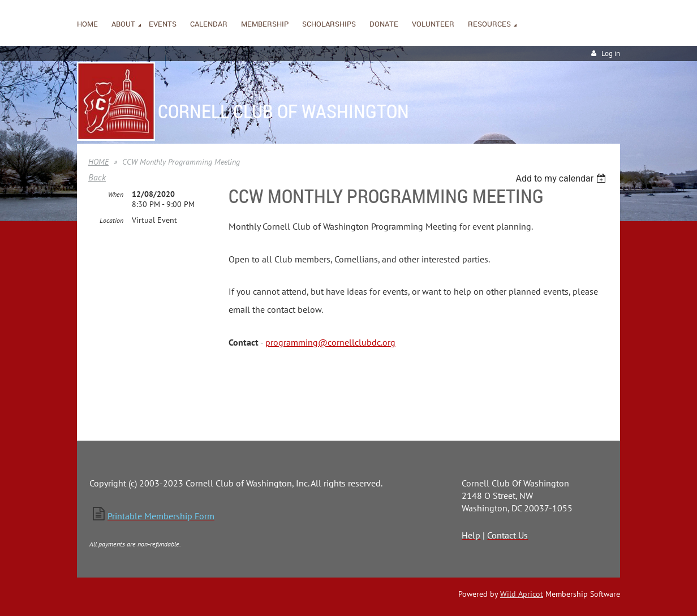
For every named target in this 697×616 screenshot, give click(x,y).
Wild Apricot (522, 594)
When (116, 194)
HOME (98, 162)
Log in (611, 53)
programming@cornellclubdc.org (330, 342)
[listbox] (562, 178)
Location (111, 220)
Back (97, 177)
